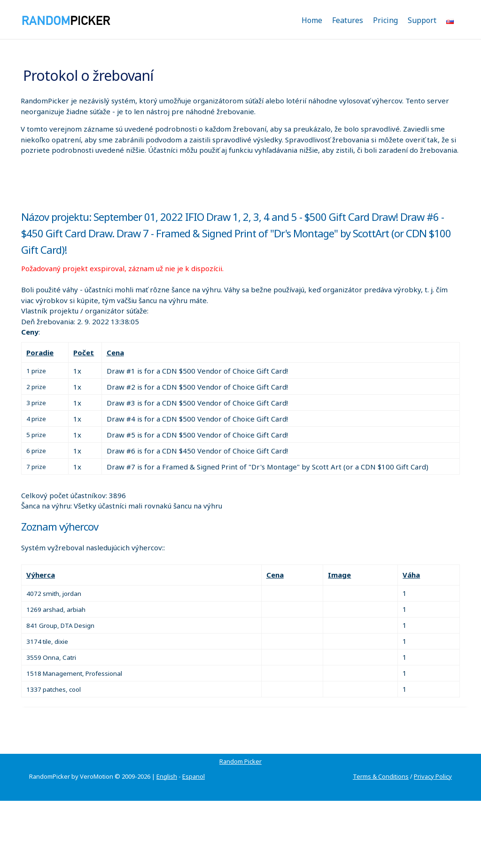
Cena (115, 352)
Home (312, 20)
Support (422, 20)
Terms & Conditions (381, 776)
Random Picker (240, 761)
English (167, 776)
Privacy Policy (433, 776)
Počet (84, 352)
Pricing (385, 20)
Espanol (194, 776)
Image (339, 575)
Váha (411, 575)
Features (348, 20)
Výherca (41, 575)
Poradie (40, 352)
